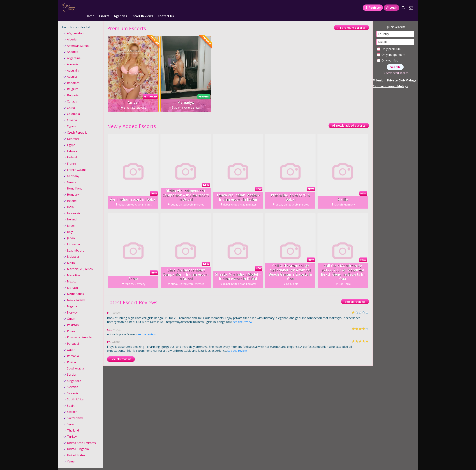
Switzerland (75, 412)
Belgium (73, 83)
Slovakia (73, 381)
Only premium (389, 43)
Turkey (72, 431)
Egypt (71, 139)
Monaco (72, 282)
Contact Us (166, 8)
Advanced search (395, 67)
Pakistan (73, 319)
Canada (72, 96)
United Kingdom (78, 443)
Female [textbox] (383, 36)
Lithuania (73, 238)
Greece (72, 176)
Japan (71, 232)
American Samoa (78, 40)
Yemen (72, 456)
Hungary (73, 189)
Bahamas (73, 77)
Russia (71, 356)
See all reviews (355, 296)
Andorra (73, 46)
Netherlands (75, 288)
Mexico (72, 276)
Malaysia (73, 251)
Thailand (73, 425)
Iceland (72, 195)
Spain (71, 400)
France (71, 158)
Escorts (104, 8)
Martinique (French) (80, 263)
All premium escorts (351, 22)
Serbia (71, 369)
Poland (72, 325)
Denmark (73, 133)
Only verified (388, 54)
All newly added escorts (349, 120)
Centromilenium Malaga (390, 80)
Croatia (72, 114)
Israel (71, 220)
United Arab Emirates (81, 437)
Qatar (71, 344)
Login (391, 8)
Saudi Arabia (75, 362)
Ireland (72, 213)
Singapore (74, 375)
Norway (72, 307)
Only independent (391, 49)
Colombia (73, 108)
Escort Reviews (142, 8)
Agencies (120, 8)
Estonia (72, 145)
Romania (73, 350)
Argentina (74, 52)
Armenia (73, 58)
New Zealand (76, 294)
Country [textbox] (383, 28)
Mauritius (74, 269)
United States (76, 449)
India (70, 201)
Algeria (72, 33)
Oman (71, 313)
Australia (73, 65)
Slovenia (73, 387)
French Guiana (77, 164)
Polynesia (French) (79, 331)
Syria (70, 418)
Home (90, 8)
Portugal (73, 338)
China (71, 102)
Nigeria (72, 300)
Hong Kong (75, 182)
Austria (72, 71)
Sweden (72, 406)
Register (373, 8)
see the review (242, 316)
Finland (72, 151)
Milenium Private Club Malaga (395, 74)
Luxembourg (76, 245)
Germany (73, 170)
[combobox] (395, 28)
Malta (71, 257)
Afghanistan (75, 27)
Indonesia (74, 207)
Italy (70, 226)
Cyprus (72, 120)
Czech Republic (77, 127)
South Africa (75, 393)
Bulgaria (73, 89)
